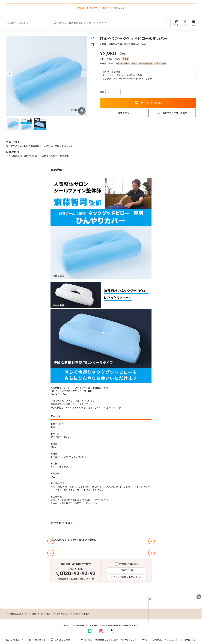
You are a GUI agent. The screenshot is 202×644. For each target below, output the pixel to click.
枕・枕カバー (46, 614)
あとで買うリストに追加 (172, 113)
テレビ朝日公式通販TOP (17, 614)
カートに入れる (148, 103)
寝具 (34, 614)
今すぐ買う (123, 113)
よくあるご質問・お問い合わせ (126, 577)
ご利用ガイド (126, 570)
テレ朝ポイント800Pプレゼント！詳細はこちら (101, 8)
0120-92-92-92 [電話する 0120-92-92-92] (78, 574)
